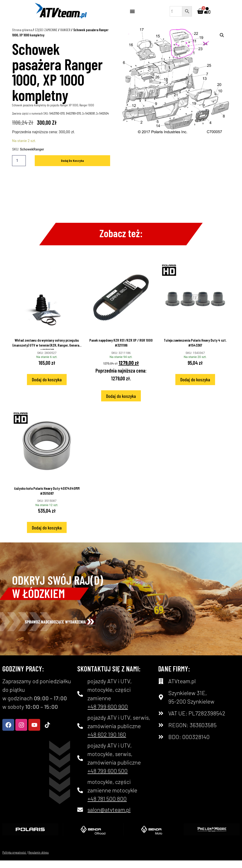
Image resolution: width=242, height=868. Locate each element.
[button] (132, 11)
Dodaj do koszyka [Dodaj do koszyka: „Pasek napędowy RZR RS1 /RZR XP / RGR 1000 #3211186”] (121, 403)
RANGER (65, 37)
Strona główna (22, 37)
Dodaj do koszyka (72, 168)
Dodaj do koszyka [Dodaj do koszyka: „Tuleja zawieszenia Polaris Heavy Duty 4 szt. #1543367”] (195, 387)
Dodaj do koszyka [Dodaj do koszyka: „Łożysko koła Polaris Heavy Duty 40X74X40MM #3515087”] (47, 535)
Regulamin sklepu (39, 860)
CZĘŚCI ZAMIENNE (46, 37)
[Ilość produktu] (19, 168)
